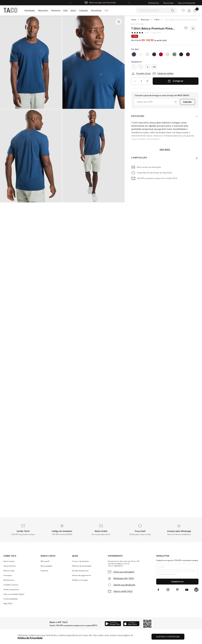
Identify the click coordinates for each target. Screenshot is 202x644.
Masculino (145, 20)
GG (154, 67)
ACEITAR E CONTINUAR (168, 637)
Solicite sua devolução (124, 585)
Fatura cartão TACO (123, 591)
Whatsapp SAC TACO (124, 578)
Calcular (187, 102)
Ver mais (165, 149)
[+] (147, 81)
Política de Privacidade (30, 638)
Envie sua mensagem (124, 572)
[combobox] (156, 10)
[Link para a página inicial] (134, 20)
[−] (135, 81)
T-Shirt (157, 20)
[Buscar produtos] (173, 10)
